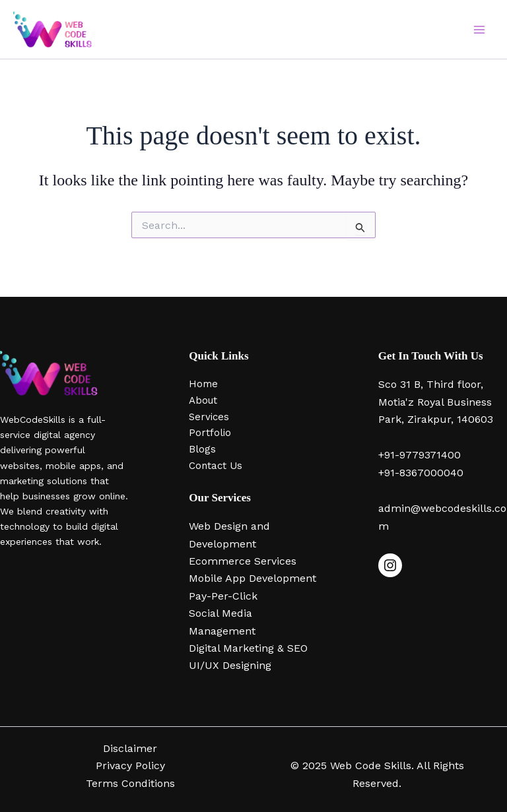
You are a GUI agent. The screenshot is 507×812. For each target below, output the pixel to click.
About (203, 400)
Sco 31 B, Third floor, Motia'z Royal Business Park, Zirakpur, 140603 (436, 402)
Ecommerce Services (243, 561)
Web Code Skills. (373, 765)
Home (203, 384)
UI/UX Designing (230, 665)
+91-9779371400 (420, 455)
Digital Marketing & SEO (248, 648)
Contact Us (216, 466)
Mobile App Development (253, 578)
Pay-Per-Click (223, 596)
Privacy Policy (130, 765)
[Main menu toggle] (479, 30)
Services (209, 417)
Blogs (202, 449)
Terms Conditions (130, 783)
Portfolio (210, 433)
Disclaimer (130, 748)
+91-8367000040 (421, 473)
